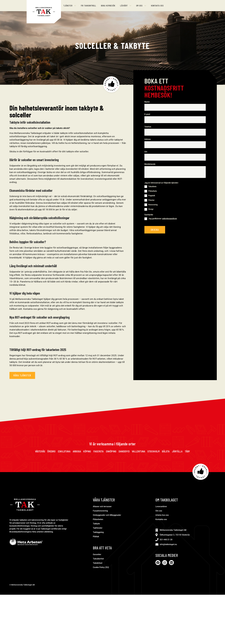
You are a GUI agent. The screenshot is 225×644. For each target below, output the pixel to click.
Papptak (152, 196)
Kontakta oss (161, 519)
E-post (148, 114)
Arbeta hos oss (162, 515)
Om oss (159, 511)
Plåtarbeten (98, 519)
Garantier (97, 554)
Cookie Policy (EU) (101, 567)
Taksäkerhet (98, 559)
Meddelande (150, 164)
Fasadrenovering (100, 511)
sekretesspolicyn (169, 219)
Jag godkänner (163, 219)
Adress (148, 139)
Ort (146, 152)
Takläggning (98, 532)
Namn (148, 102)
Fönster (151, 200)
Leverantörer (161, 506)
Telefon (148, 127)
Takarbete (152, 187)
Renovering (153, 205)
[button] (70, 6)
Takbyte (96, 524)
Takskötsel (98, 563)
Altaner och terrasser (102, 506)
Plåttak (96, 537)
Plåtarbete (153, 191)
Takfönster (98, 528)
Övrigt (151, 209)
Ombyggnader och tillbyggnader (107, 515)
